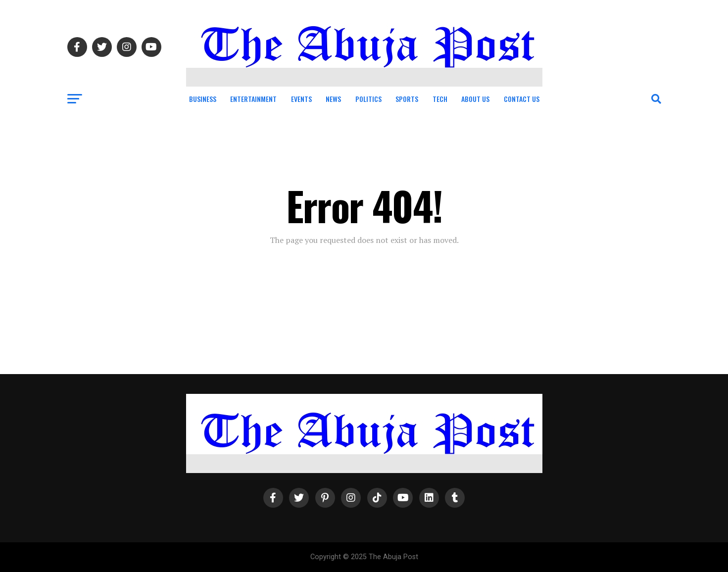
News (333, 99)
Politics (368, 99)
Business (203, 99)
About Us (475, 99)
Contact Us (522, 99)
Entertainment (253, 99)
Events (301, 99)
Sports (407, 99)
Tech (440, 99)
